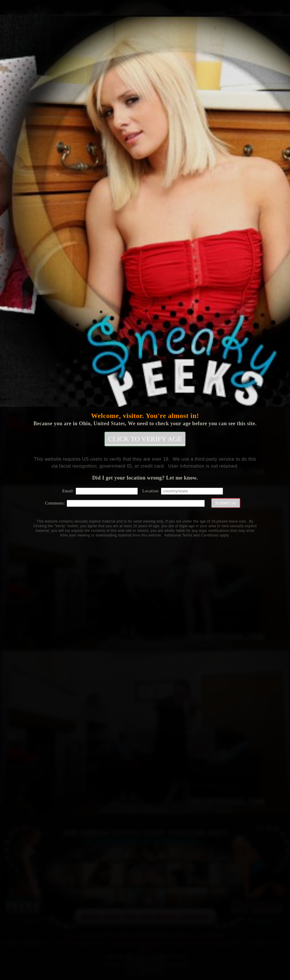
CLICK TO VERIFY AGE (145, 440)
